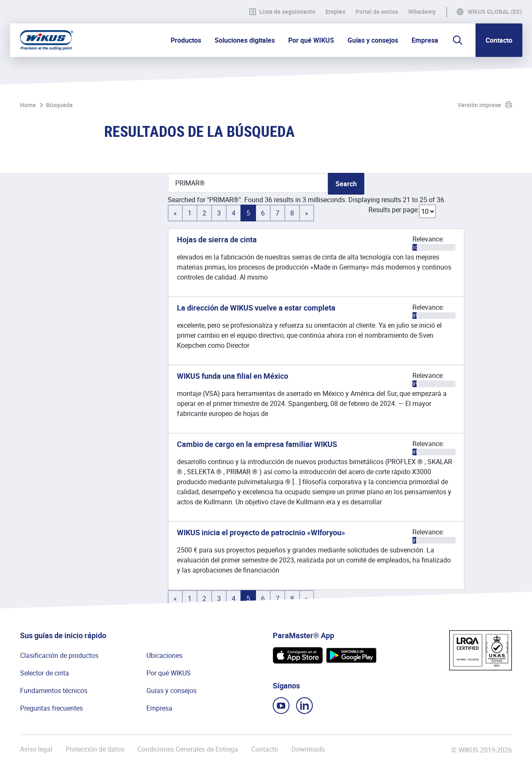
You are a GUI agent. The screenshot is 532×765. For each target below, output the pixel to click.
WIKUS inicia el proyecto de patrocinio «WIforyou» (261, 532)
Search (346, 184)
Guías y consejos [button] (373, 40)
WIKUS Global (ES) (495, 12)
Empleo (335, 12)
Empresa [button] (425, 40)
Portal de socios (377, 12)
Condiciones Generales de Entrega (188, 749)
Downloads (308, 749)
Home (28, 105)
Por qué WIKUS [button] (311, 40)
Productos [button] (186, 40)
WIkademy (422, 12)
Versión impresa (479, 105)
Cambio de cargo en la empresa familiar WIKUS (257, 444)
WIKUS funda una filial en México (233, 376)
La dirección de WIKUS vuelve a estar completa (256, 308)
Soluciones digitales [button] (245, 40)
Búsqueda (59, 105)
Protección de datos (95, 749)
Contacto (499, 40)
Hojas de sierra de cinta (217, 239)
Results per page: (394, 210)
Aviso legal (36, 749)
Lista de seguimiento (282, 12)
